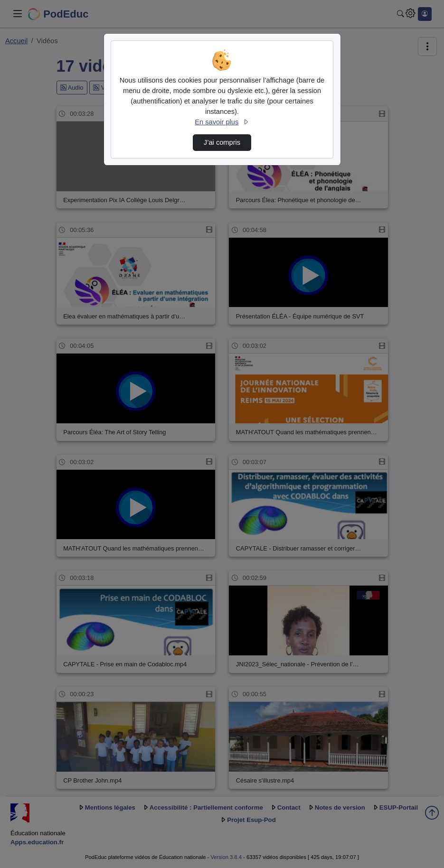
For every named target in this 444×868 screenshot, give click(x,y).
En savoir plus (222, 122)
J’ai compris (222, 142)
